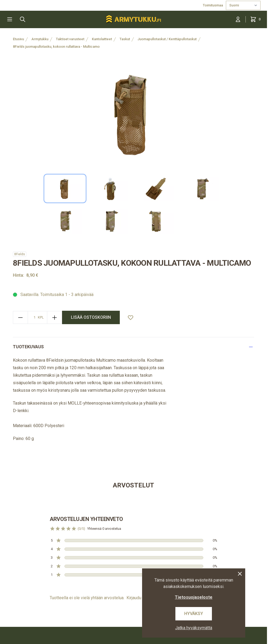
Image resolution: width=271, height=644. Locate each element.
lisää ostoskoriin (91, 317)
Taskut (125, 39)
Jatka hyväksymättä (194, 628)
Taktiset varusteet (70, 39)
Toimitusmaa (213, 5)
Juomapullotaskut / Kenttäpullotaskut (167, 39)
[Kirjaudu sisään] (238, 19)
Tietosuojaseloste (194, 597)
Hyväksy (194, 614)
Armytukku (40, 39)
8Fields (20, 254)
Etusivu (18, 39)
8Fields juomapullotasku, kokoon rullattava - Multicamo (56, 47)
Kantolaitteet (102, 39)
